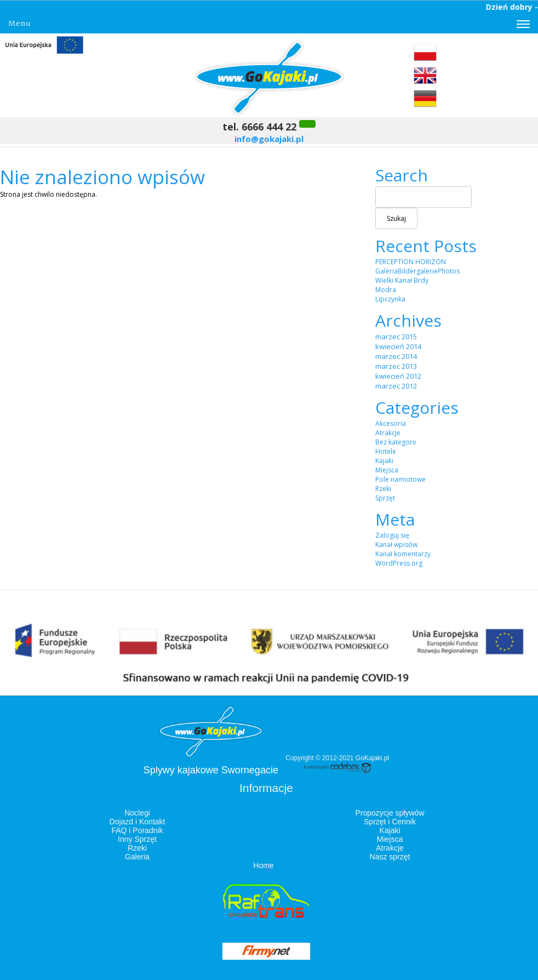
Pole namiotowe (400, 479)
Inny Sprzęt (137, 839)
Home (263, 865)
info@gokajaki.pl (269, 139)
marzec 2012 (396, 386)
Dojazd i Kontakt (138, 822)
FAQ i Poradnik (137, 830)
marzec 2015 (396, 337)
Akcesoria (391, 423)
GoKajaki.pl (372, 758)
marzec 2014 (396, 356)
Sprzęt (385, 498)
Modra (386, 290)
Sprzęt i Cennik (390, 822)
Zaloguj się (392, 535)
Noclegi (137, 813)
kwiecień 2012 (398, 376)
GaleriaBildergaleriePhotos (417, 271)
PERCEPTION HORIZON (411, 262)
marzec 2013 (396, 366)
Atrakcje (388, 433)
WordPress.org (399, 563)
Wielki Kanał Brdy (402, 280)
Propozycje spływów (390, 813)
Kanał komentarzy (403, 554)
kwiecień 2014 (398, 346)
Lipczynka (390, 299)
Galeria (137, 857)
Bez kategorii (396, 442)
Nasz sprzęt (390, 857)
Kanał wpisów (396, 545)
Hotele (386, 451)
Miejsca (387, 470)
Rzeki (383, 489)
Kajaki (384, 461)
